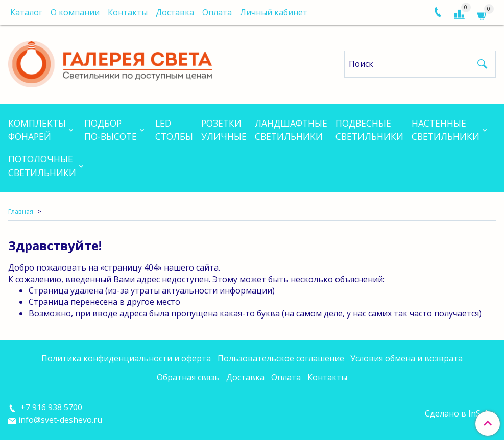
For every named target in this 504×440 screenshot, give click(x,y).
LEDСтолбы (174, 130)
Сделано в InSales (460, 413)
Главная (21, 211)
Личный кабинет (274, 12)
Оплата (217, 12)
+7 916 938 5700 (50, 407)
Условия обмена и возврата (406, 358)
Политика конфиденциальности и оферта (126, 358)
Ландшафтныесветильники (291, 130)
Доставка (175, 12)
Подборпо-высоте (111, 130)
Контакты (128, 12)
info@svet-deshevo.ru (60, 420)
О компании (75, 12)
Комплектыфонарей (37, 130)
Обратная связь (188, 377)
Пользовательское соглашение (281, 358)
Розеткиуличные (224, 130)
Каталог (26, 12)
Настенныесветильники (446, 130)
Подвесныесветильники (369, 130)
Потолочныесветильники (42, 165)
